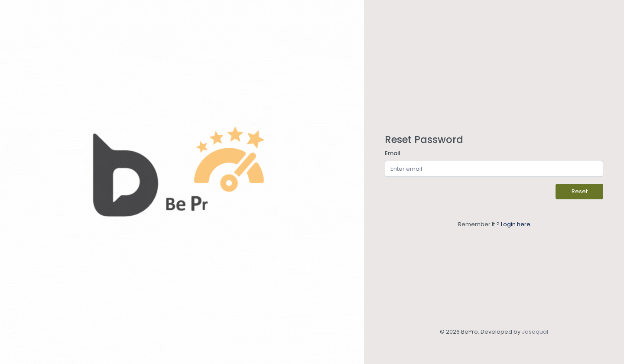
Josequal (535, 332)
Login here (516, 224)
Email (393, 153)
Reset (580, 191)
